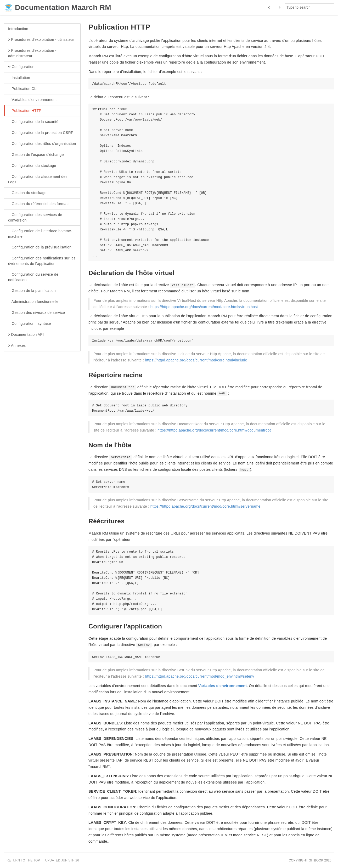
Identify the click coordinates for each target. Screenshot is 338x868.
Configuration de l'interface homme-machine (40, 234)
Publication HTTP (25, 111)
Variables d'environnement (32, 100)
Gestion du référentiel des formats (39, 204)
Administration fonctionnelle (33, 302)
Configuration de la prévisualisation (40, 247)
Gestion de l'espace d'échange (36, 155)
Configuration (21, 67)
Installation (19, 78)
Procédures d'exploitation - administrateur (32, 53)
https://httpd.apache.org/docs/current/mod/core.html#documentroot (214, 430)
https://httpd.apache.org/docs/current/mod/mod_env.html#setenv (199, 676)
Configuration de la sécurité (33, 122)
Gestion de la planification (32, 291)
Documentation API (26, 335)
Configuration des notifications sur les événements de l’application (42, 261)
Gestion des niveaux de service (36, 313)
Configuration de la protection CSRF (41, 133)
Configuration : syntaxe (30, 324)
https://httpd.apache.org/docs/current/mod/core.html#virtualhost (204, 307)
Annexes (17, 346)
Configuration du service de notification (33, 277)
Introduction (18, 29)
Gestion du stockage (27, 193)
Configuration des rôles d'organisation (42, 144)
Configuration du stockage (32, 166)
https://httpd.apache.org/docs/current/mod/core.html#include (196, 360)
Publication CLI (23, 89)
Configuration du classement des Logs (38, 179)
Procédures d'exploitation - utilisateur (41, 40)
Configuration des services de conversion (35, 217)
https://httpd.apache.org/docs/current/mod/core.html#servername (205, 506)
